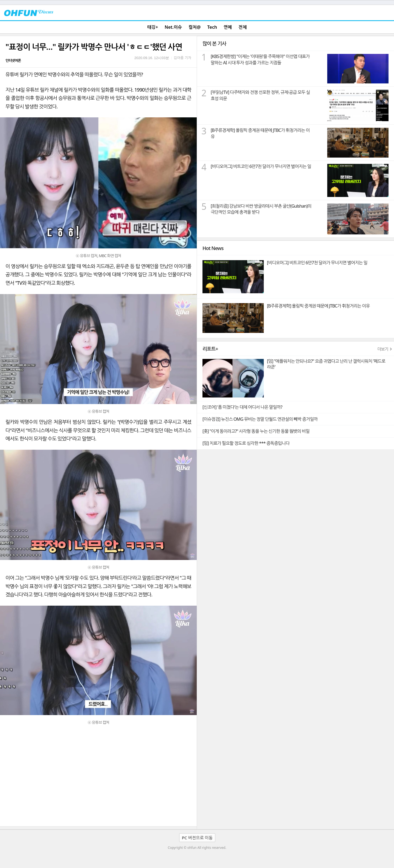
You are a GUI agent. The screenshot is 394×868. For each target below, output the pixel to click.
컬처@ (195, 27)
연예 (228, 27)
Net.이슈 (173, 27)
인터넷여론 (13, 60)
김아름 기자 (182, 58)
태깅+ (153, 27)
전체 (243, 27)
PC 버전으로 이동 (197, 838)
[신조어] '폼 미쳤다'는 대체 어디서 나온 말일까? (242, 407)
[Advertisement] (98, 785)
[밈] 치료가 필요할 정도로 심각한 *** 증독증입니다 (246, 443)
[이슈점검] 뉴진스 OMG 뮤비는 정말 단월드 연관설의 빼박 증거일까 (260, 419)
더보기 (383, 349)
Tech (212, 27)
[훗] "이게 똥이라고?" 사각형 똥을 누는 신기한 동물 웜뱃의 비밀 (256, 431)
